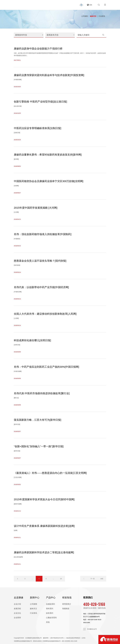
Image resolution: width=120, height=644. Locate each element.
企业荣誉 (17, 618)
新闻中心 (35, 598)
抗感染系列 (50, 604)
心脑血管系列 (51, 618)
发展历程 (17, 609)
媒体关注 (93, 16)
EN (90, 5)
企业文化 (17, 613)
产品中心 (51, 598)
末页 (102, 579)
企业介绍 (17, 604)
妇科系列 (50, 613)
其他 (48, 622)
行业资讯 (102, 16)
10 (61, 579)
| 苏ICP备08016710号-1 (57, 638)
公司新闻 (85, 16)
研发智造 (67, 598)
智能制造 (66, 609)
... (32, 579)
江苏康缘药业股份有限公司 (33, 638)
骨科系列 (50, 609)
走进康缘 (19, 598)
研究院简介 (67, 604)
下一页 (93, 579)
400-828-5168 (94, 604)
